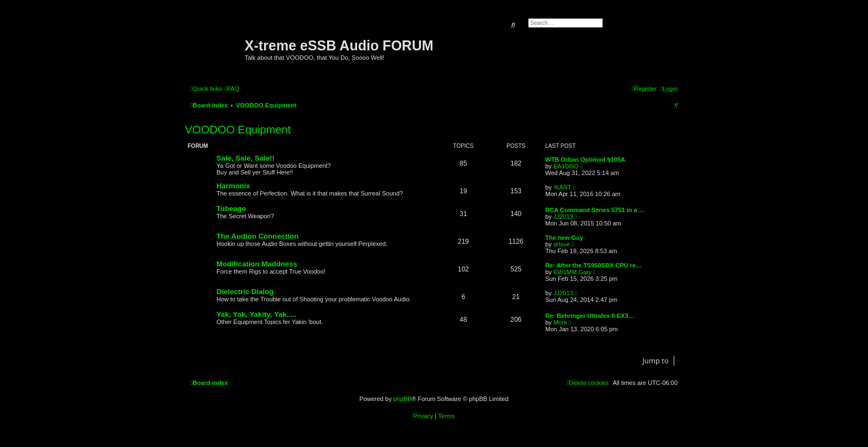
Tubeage (231, 209)
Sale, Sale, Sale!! (246, 158)
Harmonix (233, 186)
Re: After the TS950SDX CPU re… (593, 265)
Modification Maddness (257, 264)
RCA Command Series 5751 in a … (595, 210)
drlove (562, 244)
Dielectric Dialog (245, 292)
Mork (560, 322)
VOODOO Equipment (238, 130)
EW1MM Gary (573, 272)
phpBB (402, 399)
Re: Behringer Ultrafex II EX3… (590, 316)
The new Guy (564, 238)
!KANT (562, 187)
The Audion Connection (257, 236)
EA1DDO (566, 166)
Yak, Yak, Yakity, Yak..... (257, 314)
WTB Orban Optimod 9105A (585, 160)
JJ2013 (563, 217)
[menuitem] (232, 89)
